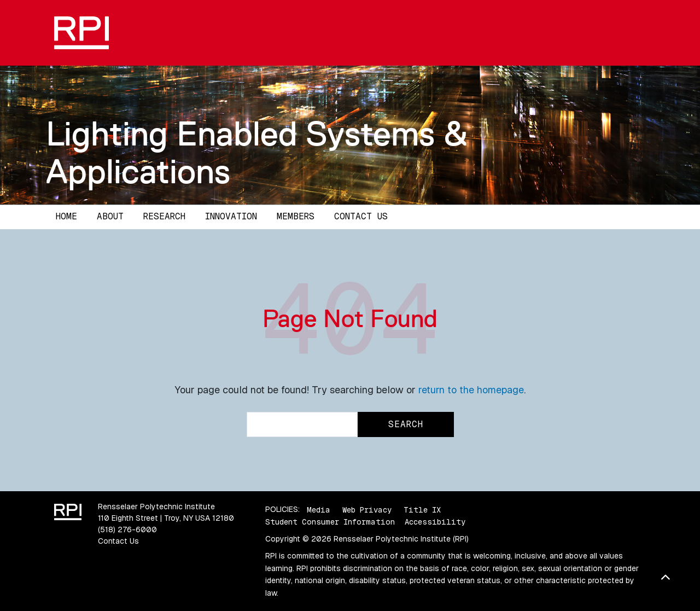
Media (319, 509)
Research (164, 216)
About (110, 216)
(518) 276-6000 (127, 529)
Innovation (231, 216)
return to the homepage (471, 390)
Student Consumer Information (330, 522)
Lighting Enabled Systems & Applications (257, 152)
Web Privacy (367, 509)
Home (66, 216)
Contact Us (361, 216)
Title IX (422, 509)
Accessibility (435, 522)
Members (296, 216)
